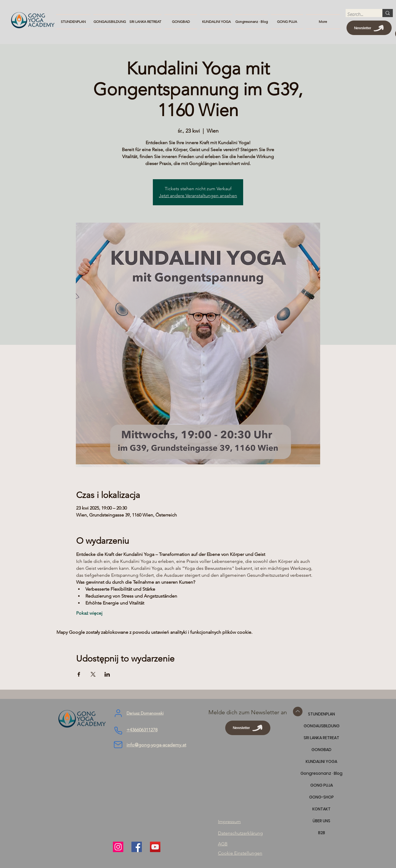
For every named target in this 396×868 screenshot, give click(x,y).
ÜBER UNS (321, 821)
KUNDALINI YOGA (321, 761)
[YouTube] (155, 847)
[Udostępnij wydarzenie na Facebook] (79, 674)
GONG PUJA (322, 785)
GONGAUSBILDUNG (321, 726)
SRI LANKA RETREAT (321, 738)
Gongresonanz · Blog (321, 773)
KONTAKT (321, 809)
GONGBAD (321, 750)
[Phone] (118, 731)
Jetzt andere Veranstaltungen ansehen (198, 196)
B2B (322, 833)
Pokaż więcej (89, 613)
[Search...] (359, 14)
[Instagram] (118, 847)
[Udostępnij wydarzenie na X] (93, 674)
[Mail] (118, 745)
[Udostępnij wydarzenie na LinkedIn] (107, 674)
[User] (118, 713)
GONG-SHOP (321, 797)
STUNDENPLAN (321, 714)
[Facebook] (137, 847)
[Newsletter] (369, 28)
